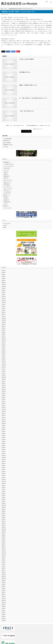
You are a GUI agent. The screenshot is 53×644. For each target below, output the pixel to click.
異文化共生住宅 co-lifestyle (19, 4)
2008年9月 (4, 533)
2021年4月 (4, 310)
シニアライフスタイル (7, 180)
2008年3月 (4, 545)
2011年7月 (4, 465)
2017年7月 (4, 370)
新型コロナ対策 (6, 168)
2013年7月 (4, 428)
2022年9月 (4, 288)
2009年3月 (4, 521)
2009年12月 (4, 503)
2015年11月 (4, 390)
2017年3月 (4, 372)
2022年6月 (4, 294)
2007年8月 (4, 559)
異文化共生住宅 (6, 202)
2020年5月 (4, 328)
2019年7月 (4, 344)
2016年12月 (4, 376)
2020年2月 (4, 334)
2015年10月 (4, 392)
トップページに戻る (26, 131)
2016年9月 (4, 380)
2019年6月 (4, 346)
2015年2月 (4, 404)
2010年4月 (4, 495)
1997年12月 (4, 620)
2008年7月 (4, 537)
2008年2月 (4, 547)
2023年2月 (4, 278)
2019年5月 (4, 348)
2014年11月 (4, 410)
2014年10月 (4, 412)
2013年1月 (4, 437)
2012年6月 (4, 445)
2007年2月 (4, 571)
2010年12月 (4, 479)
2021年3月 (4, 312)
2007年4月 (4, 567)
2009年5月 (4, 517)
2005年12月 (4, 599)
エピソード (5, 170)
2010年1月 (4, 501)
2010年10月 (4, 483)
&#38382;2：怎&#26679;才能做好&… (27, 59)
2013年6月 (4, 429)
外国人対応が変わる (7, 141)
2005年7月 (4, 609)
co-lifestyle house (7, 192)
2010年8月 (4, 487)
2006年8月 (4, 583)
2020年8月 (4, 326)
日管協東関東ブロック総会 (8, 145)
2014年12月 (4, 408)
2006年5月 (4, 589)
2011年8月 (4, 463)
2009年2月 (4, 523)
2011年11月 (4, 457)
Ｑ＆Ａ (8, 14)
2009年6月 (4, 515)
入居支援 (5, 198)
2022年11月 (4, 284)
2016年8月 (4, 382)
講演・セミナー (6, 194)
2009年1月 (4, 525)
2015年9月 (4, 394)
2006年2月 (4, 595)
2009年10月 (4, 507)
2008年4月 (4, 543)
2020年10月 (4, 322)
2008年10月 (4, 531)
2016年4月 (4, 386)
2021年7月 (4, 306)
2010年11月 (4, 481)
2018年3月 (4, 358)
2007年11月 (4, 553)
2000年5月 (4, 619)
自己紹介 (5, 227)
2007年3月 (4, 569)
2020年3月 (4, 332)
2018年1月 (4, 360)
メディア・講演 (6, 186)
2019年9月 (4, 342)
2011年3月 (4, 473)
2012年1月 (4, 453)
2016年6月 (4, 384)
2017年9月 (4, 368)
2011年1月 (4, 477)
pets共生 (5, 172)
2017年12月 (4, 362)
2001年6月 (4, 617)
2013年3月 (4, 433)
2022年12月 (4, 282)
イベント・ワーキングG (8, 166)
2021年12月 (4, 298)
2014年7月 (4, 414)
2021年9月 (4, 304)
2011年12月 (4, 455)
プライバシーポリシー (7, 223)
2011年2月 (4, 475)
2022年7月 (4, 292)
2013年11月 (4, 422)
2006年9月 (4, 581)
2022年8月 (4, 290)
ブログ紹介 (5, 225)
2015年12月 (4, 388)
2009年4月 (4, 519)
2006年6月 (4, 587)
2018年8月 (4, 354)
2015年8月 (4, 396)
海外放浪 (5, 178)
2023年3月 (4, 276)
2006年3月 (4, 593)
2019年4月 (4, 350)
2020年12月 (4, 318)
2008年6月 (4, 539)
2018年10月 (4, 352)
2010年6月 (4, 491)
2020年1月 (4, 336)
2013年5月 (4, 431)
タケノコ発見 (5, 147)
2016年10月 (4, 378)
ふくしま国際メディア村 (8, 164)
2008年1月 (4, 549)
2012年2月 (4, 451)
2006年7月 (4, 585)
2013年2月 (4, 435)
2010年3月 (4, 497)
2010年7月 (4, 489)
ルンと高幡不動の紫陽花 (7, 139)
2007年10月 (4, 555)
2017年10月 (4, 366)
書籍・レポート (6, 190)
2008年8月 (4, 535)
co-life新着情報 (6, 162)
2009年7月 (4, 513)
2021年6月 (4, 308)
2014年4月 (4, 420)
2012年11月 (4, 439)
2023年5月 (4, 272)
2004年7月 (4, 611)
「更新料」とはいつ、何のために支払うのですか (15, 125)
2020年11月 (4, 320)
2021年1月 (4, 316)
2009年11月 (4, 505)
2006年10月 (4, 579)
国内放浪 (5, 174)
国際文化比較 (6, 176)
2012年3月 (4, 449)
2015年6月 (4, 398)
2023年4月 (4, 274)
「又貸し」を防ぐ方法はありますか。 (27, 111)
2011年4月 (4, 471)
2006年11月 (4, 577)
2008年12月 (4, 527)
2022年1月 (4, 296)
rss (47, 2)
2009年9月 (4, 509)
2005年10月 (4, 603)
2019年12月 (4, 338)
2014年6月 (4, 416)
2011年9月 (4, 461)
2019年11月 (4, 340)
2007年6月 (4, 563)
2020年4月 (4, 330)
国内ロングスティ (7, 182)
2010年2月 (4, 499)
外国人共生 (5, 196)
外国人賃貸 (6, 200)
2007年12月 (4, 551)
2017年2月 (4, 374)
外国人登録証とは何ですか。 (25, 72)
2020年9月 (4, 324)
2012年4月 (4, 447)
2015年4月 (4, 402)
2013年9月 (4, 426)
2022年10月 (4, 286)
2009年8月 (4, 511)
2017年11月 (4, 364)
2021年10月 (4, 302)
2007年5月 (4, 565)
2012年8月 (4, 443)
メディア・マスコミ (7, 188)
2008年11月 (4, 529)
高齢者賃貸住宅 (6, 184)
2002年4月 (4, 615)
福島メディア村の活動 (7, 143)
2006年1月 (4, 597)
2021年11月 (4, 300)
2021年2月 (4, 314)
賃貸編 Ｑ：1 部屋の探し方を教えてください (28, 85)
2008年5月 (4, 541)
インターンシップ (7, 208)
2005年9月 (4, 605)
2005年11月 (4, 601)
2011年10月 (4, 459)
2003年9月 (4, 613)
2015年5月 (4, 400)
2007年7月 (4, 561)
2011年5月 (4, 469)
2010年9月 (4, 485)
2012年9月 (4, 441)
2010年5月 (4, 493)
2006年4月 (4, 591)
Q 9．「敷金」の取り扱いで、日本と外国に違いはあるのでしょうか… (34, 98)
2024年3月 (4, 270)
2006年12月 (4, 575)
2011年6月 (4, 467)
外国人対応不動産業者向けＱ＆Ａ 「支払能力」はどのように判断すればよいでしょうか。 (38, 126)
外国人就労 (5, 206)
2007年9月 (4, 557)
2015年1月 (4, 406)
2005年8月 (4, 607)
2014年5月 (4, 418)
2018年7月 (4, 356)
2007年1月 (4, 573)
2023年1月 (4, 280)
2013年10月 (4, 424)
